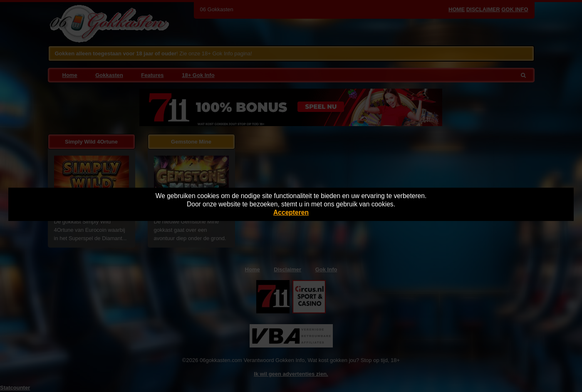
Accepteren (291, 212)
